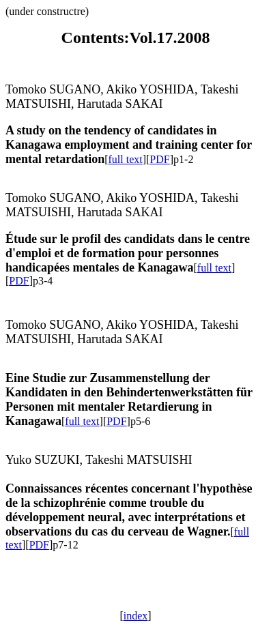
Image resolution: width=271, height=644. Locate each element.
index (136, 616)
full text (125, 159)
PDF (159, 159)
